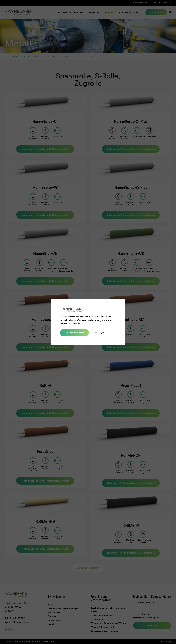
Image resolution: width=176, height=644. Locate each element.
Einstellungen (98, 333)
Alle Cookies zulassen (74, 333)
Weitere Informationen (70, 324)
